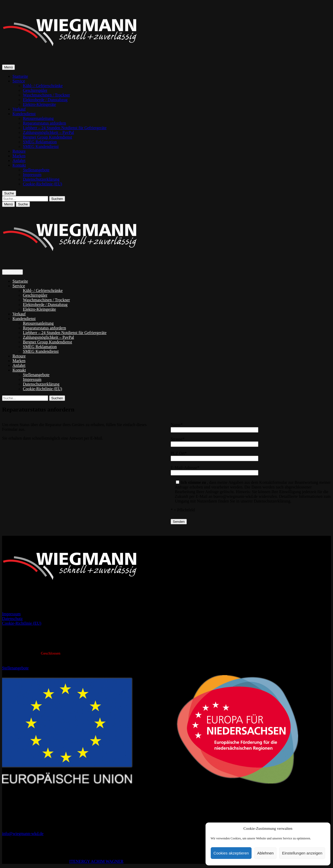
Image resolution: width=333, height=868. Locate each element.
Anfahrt (19, 161)
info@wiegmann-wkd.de (23, 834)
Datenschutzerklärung (41, 179)
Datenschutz (12, 619)
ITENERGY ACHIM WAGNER (96, 861)
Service (19, 81)
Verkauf (19, 109)
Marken (19, 156)
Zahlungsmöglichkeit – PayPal (48, 132)
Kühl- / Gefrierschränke (43, 86)
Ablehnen (265, 853)
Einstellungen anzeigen (302, 853)
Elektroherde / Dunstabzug (45, 100)
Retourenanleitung (38, 118)
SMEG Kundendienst (41, 146)
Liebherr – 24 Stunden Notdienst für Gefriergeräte (65, 128)
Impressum (32, 175)
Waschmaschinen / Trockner (46, 95)
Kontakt (19, 165)
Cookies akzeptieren (231, 853)
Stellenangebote (36, 170)
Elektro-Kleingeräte (39, 104)
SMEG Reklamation (40, 142)
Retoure (19, 151)
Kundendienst (24, 114)
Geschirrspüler (35, 90)
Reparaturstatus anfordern (44, 123)
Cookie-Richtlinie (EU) (43, 184)
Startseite (20, 76)
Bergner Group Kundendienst (47, 137)
